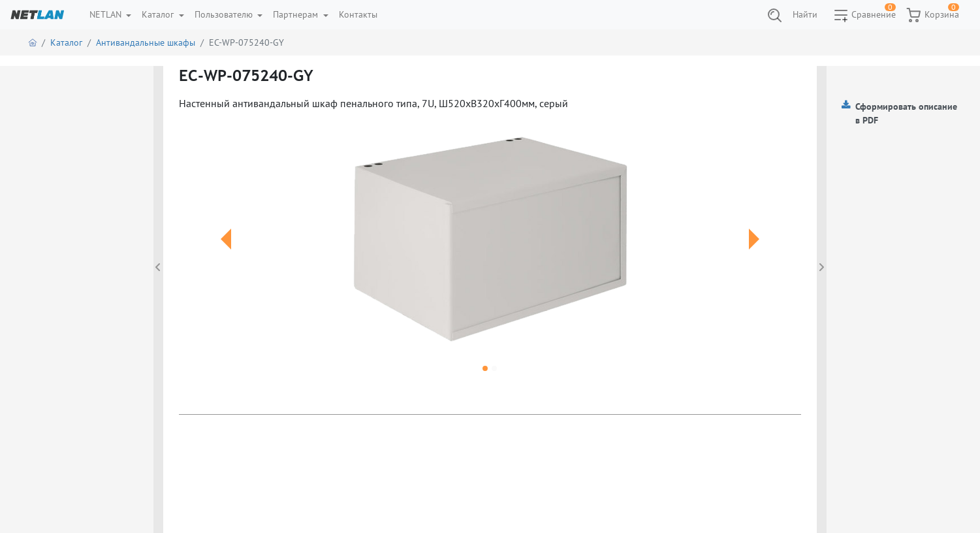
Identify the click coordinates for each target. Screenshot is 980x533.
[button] (226, 255)
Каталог (159, 14)
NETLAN (107, 14)
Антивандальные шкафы (146, 42)
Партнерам (297, 14)
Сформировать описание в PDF (906, 113)
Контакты (358, 14)
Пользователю (225, 14)
